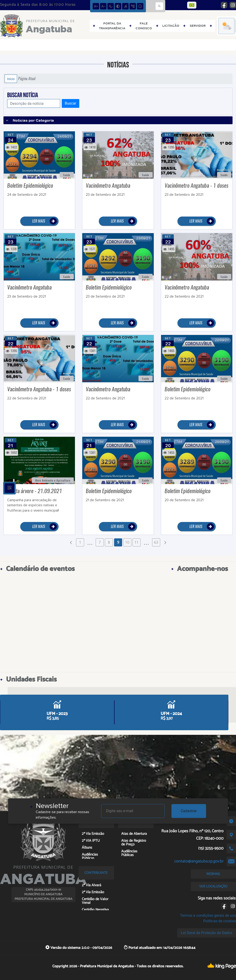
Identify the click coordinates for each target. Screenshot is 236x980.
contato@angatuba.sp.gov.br (199, 861)
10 (127, 542)
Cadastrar (189, 811)
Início (11, 79)
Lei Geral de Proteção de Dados (207, 933)
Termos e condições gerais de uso (208, 915)
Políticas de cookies (220, 921)
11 (136, 542)
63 (156, 542)
